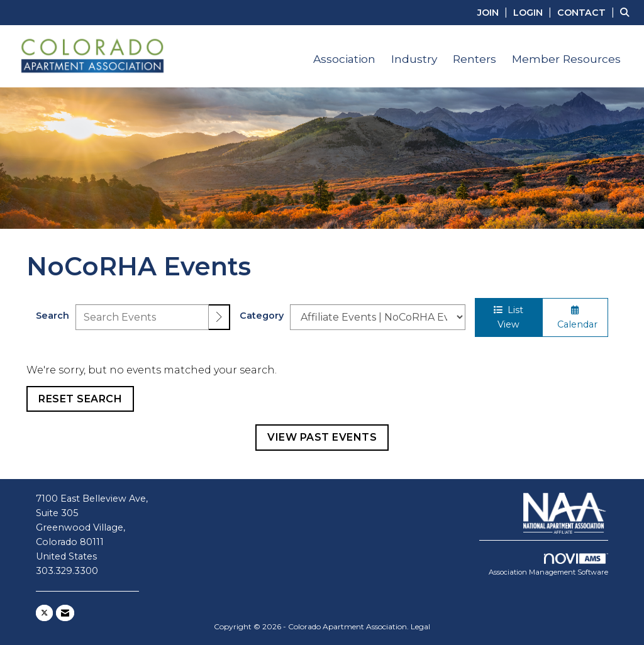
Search (53, 316)
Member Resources (566, 59)
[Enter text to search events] (142, 317)
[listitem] (494, 12)
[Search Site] (627, 12)
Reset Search (80, 399)
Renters (475, 59)
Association (344, 59)
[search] (219, 317)
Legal (420, 626)
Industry (414, 59)
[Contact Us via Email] (65, 613)
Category (262, 316)
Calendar (575, 318)
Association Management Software (548, 565)
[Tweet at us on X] (44, 613)
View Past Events (322, 437)
